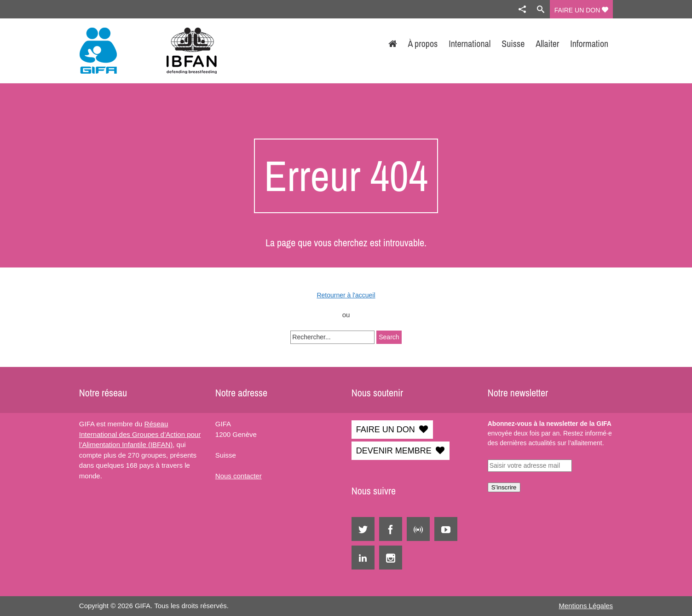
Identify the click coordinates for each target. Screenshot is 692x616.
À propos (423, 44)
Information (589, 44)
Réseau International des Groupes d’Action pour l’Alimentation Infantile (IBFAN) (140, 434)
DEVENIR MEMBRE (394, 451)
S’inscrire (504, 487)
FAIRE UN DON (581, 10)
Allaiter (547, 44)
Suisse (513, 44)
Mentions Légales (586, 606)
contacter (247, 476)
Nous (223, 476)
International (470, 44)
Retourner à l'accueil (346, 295)
